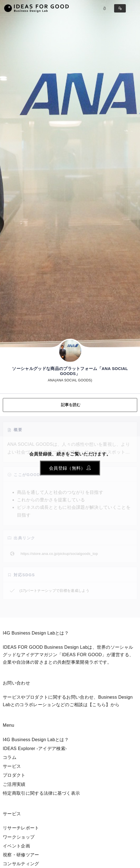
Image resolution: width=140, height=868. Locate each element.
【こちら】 (99, 705)
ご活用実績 (14, 784)
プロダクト (14, 775)
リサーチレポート (21, 828)
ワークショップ (19, 837)
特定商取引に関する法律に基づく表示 (41, 793)
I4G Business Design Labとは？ (36, 740)
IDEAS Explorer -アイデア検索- (35, 749)
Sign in (120, 8)
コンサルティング (21, 864)
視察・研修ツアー (21, 855)
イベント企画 (16, 846)
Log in (105, 8)
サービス (12, 766)
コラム (10, 757)
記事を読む (71, 405)
